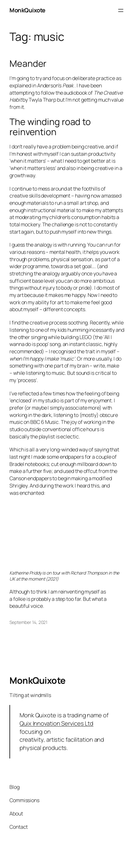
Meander (28, 64)
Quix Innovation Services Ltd (56, 723)
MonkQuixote (27, 10)
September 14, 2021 (28, 622)
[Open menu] (121, 10)
